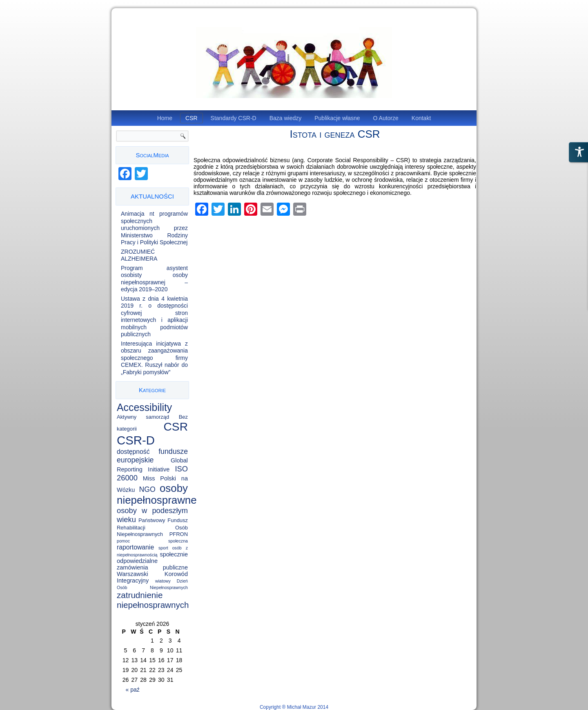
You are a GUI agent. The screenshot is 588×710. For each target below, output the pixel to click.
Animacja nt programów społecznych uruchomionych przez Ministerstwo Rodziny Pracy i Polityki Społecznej (154, 228)
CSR (192, 118)
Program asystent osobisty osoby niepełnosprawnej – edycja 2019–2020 (154, 279)
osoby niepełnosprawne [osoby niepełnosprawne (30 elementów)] (157, 494)
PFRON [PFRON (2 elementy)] (179, 534)
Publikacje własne (337, 118)
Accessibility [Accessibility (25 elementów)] (144, 407)
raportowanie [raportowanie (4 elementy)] (135, 547)
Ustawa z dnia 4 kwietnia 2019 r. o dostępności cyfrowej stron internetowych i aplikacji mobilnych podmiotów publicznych (154, 317)
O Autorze (386, 118)
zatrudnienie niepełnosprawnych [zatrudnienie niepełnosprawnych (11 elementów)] (153, 600)
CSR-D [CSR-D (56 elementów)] (136, 440)
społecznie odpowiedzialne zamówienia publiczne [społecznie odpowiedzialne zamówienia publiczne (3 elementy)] (152, 561)
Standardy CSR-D (234, 118)
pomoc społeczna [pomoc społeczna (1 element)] (152, 541)
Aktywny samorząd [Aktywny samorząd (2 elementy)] (143, 417)
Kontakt (421, 118)
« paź (133, 690)
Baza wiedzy (286, 118)
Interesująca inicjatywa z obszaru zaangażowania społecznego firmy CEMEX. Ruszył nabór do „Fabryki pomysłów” (154, 358)
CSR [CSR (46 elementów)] (176, 426)
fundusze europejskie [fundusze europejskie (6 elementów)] (152, 456)
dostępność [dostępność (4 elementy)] (133, 452)
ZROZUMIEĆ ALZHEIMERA (139, 255)
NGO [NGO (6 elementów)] (147, 489)
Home (165, 118)
